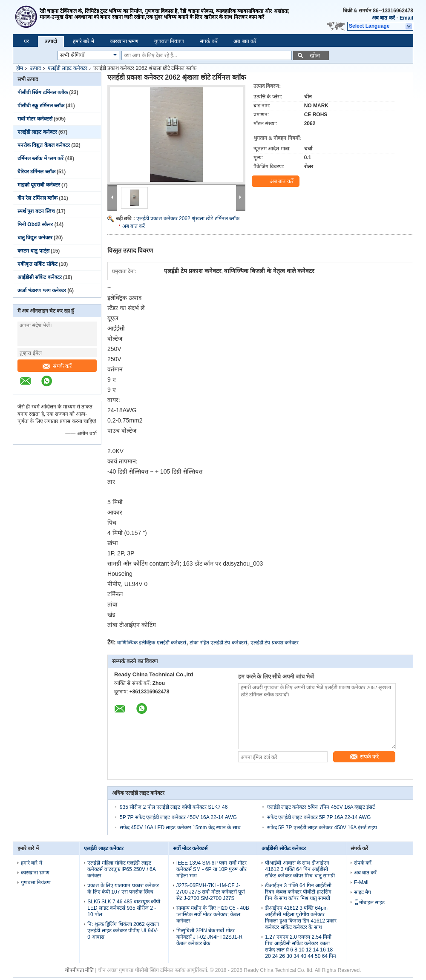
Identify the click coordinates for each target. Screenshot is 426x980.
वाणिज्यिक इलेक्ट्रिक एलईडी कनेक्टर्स (152, 643)
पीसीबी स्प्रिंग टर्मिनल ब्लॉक (43, 92)
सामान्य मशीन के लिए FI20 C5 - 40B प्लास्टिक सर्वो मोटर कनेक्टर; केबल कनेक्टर (213, 914)
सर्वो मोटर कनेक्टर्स (35, 119)
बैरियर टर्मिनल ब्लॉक (36, 172)
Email (406, 18)
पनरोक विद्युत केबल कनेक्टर (44, 145)
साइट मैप (363, 892)
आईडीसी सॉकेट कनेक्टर (40, 277)
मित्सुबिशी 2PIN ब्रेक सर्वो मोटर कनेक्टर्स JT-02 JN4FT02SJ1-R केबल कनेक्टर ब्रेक (209, 937)
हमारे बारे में (83, 41)
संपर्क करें (209, 41)
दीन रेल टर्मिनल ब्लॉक (37, 198)
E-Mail (361, 882)
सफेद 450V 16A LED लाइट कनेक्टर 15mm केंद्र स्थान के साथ (180, 828)
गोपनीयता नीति (79, 970)
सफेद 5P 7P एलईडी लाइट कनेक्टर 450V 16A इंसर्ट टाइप (322, 828)
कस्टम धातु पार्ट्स (33, 251)
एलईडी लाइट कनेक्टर (68, 68)
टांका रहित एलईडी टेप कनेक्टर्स (218, 643)
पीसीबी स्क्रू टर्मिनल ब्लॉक (41, 106)
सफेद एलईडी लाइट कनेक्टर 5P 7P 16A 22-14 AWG (319, 817)
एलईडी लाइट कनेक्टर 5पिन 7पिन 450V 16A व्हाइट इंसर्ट (321, 807)
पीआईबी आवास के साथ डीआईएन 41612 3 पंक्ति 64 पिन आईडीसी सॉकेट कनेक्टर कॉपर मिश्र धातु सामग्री (300, 869)
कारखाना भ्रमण (124, 41)
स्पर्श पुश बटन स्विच (36, 211)
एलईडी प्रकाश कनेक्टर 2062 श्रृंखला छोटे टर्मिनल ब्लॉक (188, 218)
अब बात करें (383, 18)
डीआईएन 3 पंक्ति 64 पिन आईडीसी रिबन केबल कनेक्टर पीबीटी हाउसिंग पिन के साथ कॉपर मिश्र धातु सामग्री (298, 892)
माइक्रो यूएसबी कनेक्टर (39, 185)
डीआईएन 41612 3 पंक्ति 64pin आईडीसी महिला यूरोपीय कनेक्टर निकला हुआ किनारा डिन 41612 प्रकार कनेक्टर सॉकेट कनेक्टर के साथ (301, 918)
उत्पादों (51, 41)
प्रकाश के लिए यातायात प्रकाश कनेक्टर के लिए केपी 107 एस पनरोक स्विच (123, 889)
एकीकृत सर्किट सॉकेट (37, 264)
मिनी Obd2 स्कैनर (35, 224)
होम (20, 68)
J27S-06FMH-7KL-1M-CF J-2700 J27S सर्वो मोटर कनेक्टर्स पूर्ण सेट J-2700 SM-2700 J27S (211, 892)
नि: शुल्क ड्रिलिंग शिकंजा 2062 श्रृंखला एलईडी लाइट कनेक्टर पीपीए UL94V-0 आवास (123, 931)
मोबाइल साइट (369, 902)
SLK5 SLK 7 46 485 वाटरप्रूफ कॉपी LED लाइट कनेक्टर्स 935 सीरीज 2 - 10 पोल (124, 908)
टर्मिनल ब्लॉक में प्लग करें (40, 158)
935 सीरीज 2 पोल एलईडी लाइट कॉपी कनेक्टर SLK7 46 (174, 807)
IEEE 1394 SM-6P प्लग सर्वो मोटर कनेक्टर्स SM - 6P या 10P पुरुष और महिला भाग (212, 869)
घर (26, 41)
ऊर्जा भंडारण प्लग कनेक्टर (42, 290)
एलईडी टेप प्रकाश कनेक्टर (275, 643)
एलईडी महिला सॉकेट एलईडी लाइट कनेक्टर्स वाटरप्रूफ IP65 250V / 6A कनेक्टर (121, 869)
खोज (315, 56)
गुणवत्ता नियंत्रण (169, 41)
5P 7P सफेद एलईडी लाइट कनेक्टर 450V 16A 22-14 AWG (178, 817)
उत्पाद (35, 68)
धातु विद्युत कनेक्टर (35, 238)
